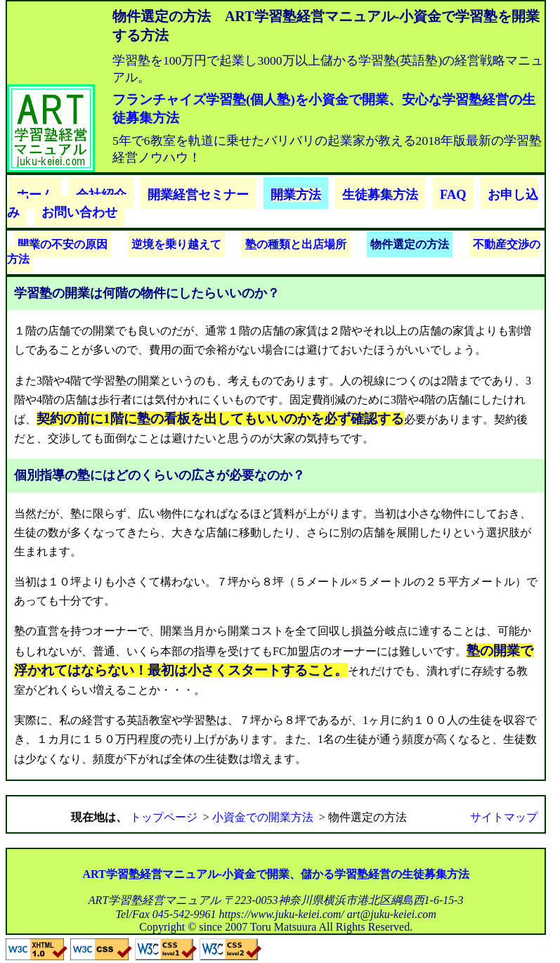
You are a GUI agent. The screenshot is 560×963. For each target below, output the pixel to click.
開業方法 (296, 195)
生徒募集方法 (380, 195)
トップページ (164, 817)
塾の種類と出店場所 (296, 244)
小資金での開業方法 (263, 817)
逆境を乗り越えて (176, 244)
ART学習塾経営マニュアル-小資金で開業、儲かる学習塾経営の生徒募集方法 (276, 874)
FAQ (453, 195)
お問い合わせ (79, 212)
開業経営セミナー (198, 195)
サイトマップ (504, 817)
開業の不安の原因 (63, 244)
